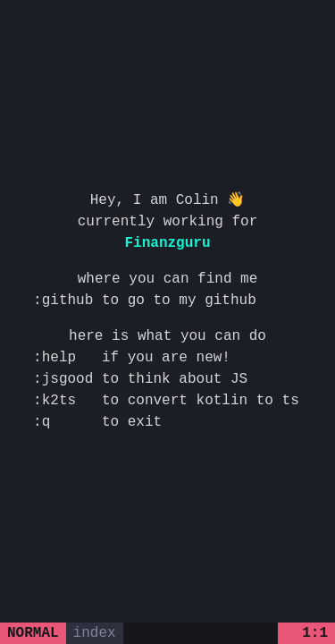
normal (33, 633)
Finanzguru (167, 243)
